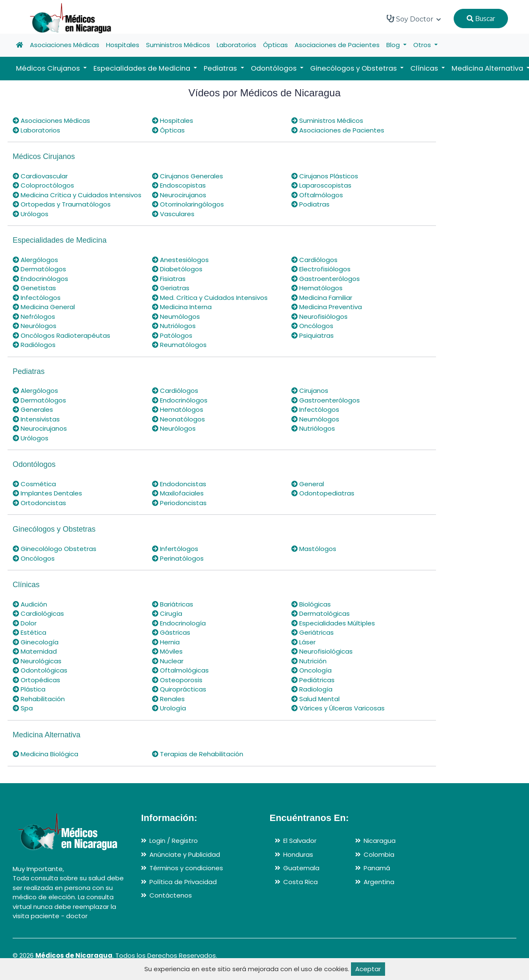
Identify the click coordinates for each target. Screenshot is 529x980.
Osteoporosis (177, 680)
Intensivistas (36, 419)
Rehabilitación (39, 699)
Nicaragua (380, 841)
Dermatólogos (39, 269)
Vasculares (173, 214)
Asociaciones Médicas (65, 45)
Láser (303, 642)
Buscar (481, 19)
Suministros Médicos (178, 45)
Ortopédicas (36, 680)
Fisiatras (169, 279)
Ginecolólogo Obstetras (54, 549)
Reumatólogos (179, 345)
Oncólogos (312, 326)
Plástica (29, 689)
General (308, 484)
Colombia (379, 854)
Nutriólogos (174, 326)
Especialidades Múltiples (333, 623)
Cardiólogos (314, 260)
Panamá (377, 868)
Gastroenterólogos (326, 279)
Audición (30, 604)
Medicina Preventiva (327, 307)
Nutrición (309, 661)
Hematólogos (317, 288)
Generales (33, 409)
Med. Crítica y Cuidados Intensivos (210, 298)
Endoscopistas (179, 185)
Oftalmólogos (317, 195)
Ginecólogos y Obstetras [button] (354, 68)
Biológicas (311, 604)
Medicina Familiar (322, 298)
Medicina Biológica (45, 754)
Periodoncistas (179, 503)
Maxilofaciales (178, 493)
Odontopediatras (323, 493)
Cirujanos (310, 391)
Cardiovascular (40, 176)
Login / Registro (174, 841)
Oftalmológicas (180, 670)
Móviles (167, 651)
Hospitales (123, 45)
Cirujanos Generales (187, 176)
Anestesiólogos (180, 260)
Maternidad (35, 651)
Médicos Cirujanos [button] (49, 68)
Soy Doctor (414, 19)
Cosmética (34, 484)
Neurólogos (35, 326)
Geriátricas (312, 632)
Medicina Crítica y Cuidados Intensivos (77, 195)
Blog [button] (394, 45)
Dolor (25, 623)
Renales (168, 699)
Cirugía (167, 613)
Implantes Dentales (47, 493)
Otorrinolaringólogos (188, 204)
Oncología (311, 670)
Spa (23, 708)
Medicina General (44, 307)
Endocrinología (179, 623)
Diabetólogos (177, 269)
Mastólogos (314, 549)
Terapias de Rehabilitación (198, 754)
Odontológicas (40, 670)
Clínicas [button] (425, 68)
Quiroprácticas (179, 689)
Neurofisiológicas (322, 651)
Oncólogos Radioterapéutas (61, 335)
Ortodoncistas (39, 503)
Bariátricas (173, 604)
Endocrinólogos (40, 279)
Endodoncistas (179, 484)
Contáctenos (171, 895)
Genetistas (34, 288)
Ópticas (275, 45)
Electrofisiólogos (321, 269)
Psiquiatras (312, 335)
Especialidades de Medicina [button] (143, 68)
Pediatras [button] (221, 68)
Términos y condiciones (186, 868)
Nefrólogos (34, 317)
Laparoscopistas (321, 185)
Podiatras (310, 204)
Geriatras (171, 288)
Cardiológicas (38, 613)
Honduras (298, 854)
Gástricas (171, 632)
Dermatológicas (320, 613)
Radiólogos (34, 345)
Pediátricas (313, 680)
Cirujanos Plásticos (325, 176)
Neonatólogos (178, 419)
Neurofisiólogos (319, 317)
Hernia (166, 642)
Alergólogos (35, 260)
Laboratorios (237, 45)
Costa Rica (300, 882)
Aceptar (368, 969)
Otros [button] (423, 45)
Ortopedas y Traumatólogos (62, 204)
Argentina (379, 882)
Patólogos (172, 335)
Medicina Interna (182, 307)
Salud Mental (315, 699)
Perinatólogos (178, 558)
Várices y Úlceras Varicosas (338, 708)
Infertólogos (175, 549)
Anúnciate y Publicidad (185, 854)
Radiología (312, 689)
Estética (29, 632)
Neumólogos (176, 317)
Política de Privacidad (183, 882)
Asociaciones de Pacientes (337, 45)
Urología (169, 708)
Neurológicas (37, 661)
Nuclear (168, 661)
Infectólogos (37, 298)
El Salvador (300, 841)
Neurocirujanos (179, 195)
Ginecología (36, 642)
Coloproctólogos (43, 185)
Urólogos (31, 214)
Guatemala (301, 868)
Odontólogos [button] (275, 68)
